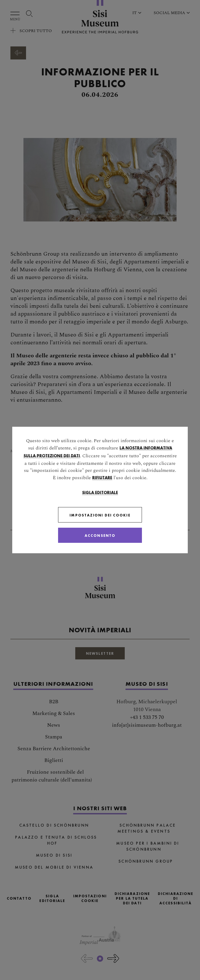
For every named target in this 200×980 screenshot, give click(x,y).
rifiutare (102, 478)
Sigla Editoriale (100, 493)
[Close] (100, 535)
